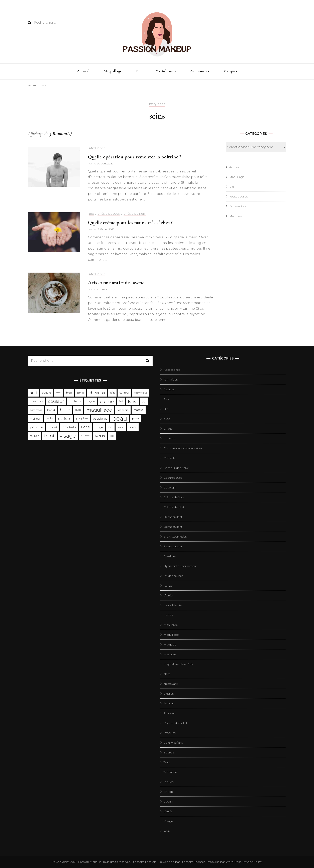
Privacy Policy (252, 862)
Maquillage (113, 71)
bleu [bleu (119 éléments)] (69, 393)
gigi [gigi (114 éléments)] (144, 401)
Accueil (83, 71)
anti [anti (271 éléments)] (33, 393)
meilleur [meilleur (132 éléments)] (35, 419)
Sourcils (169, 752)
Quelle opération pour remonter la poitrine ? (134, 157)
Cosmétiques (173, 478)
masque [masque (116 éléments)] (139, 410)
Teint (167, 762)
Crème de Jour (109, 214)
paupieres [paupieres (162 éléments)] (100, 419)
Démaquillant (173, 517)
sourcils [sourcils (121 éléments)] (34, 436)
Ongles (169, 694)
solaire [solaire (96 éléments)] (121, 427)
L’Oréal (168, 595)
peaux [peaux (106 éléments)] (136, 418)
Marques (230, 71)
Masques (170, 654)
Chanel (168, 429)
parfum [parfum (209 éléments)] (65, 419)
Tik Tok (168, 792)
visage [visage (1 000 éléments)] (68, 436)
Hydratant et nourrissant (180, 566)
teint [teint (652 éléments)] (49, 436)
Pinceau (169, 713)
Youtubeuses (166, 71)
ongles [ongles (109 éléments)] (49, 418)
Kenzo (168, 586)
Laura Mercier (173, 605)
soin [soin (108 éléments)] (110, 427)
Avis (166, 399)
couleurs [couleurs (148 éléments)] (75, 401)
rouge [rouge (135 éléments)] (99, 427)
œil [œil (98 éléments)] (112, 436)
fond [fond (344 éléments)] (132, 401)
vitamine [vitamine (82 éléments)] (85, 436)
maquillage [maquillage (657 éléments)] (99, 410)
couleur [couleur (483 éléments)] (56, 401)
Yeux (167, 831)
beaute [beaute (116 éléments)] (46, 393)
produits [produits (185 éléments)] (69, 427)
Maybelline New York (178, 664)
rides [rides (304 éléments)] (85, 427)
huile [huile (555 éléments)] (65, 410)
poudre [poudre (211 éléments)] (36, 427)
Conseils (169, 458)
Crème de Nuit (135, 214)
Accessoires (200, 71)
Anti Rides (97, 148)
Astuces (169, 389)
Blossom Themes (193, 862)
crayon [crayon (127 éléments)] (90, 401)
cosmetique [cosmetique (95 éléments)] (141, 393)
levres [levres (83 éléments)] (78, 410)
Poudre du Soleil (175, 723)
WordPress (233, 862)
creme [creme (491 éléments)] (107, 401)
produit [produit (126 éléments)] (52, 427)
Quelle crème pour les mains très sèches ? (130, 222)
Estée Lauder (173, 546)
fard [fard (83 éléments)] (121, 401)
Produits (170, 733)
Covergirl (170, 487)
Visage (168, 821)
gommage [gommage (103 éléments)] (36, 410)
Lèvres (168, 615)
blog (167, 419)
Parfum (169, 703)
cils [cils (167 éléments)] (112, 393)
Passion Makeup (90, 862)
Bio (139, 71)
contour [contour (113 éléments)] (124, 393)
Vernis (168, 811)
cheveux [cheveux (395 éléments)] (97, 393)
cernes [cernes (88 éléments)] (80, 393)
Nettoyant (171, 684)
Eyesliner (170, 556)
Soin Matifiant (173, 743)
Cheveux (170, 438)
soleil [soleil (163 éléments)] (133, 427)
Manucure (171, 625)
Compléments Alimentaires (183, 448)
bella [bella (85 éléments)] (59, 393)
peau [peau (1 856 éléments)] (120, 418)
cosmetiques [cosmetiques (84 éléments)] (36, 401)
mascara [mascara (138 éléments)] (123, 410)
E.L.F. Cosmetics (175, 537)
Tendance (170, 772)
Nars (167, 674)
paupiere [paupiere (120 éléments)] (82, 418)
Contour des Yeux (176, 468)
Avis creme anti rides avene (116, 282)
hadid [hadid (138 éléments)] (51, 410)
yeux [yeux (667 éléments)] (100, 436)
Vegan (168, 802)
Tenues (169, 782)
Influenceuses (173, 576)
